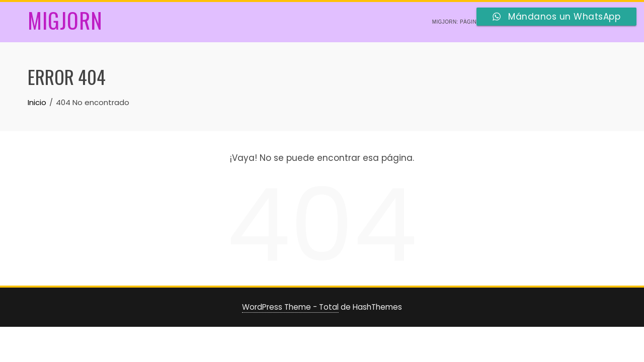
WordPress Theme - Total (290, 307)
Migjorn (65, 20)
